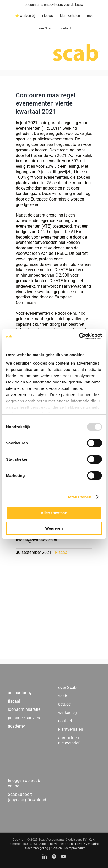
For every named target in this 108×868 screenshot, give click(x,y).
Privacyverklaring (87, 844)
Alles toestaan (54, 513)
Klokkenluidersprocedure (68, 848)
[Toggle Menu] (12, 53)
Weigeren (54, 528)
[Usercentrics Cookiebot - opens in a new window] (79, 336)
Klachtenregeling (36, 848)
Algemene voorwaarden (56, 844)
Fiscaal (62, 552)
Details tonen (79, 497)
